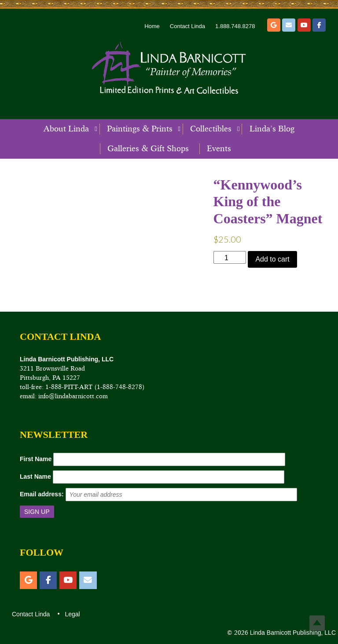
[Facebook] (319, 25)
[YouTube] (304, 25)
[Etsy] (274, 25)
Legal (72, 614)
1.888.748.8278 (235, 26)
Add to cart (272, 259)
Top (317, 623)
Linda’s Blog (272, 129)
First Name (36, 459)
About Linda (66, 129)
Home (152, 26)
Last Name (35, 477)
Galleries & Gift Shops (148, 149)
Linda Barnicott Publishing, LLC (292, 633)
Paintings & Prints (140, 129)
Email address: (42, 494)
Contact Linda (187, 26)
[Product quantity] (230, 257)
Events (219, 149)
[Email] (289, 25)
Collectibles (211, 129)
